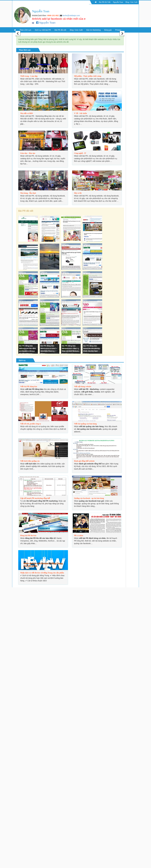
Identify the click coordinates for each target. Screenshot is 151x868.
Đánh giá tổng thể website (84, 461)
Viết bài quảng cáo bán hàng (85, 424)
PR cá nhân (79, 536)
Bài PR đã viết (60, 30)
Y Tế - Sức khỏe (80, 113)
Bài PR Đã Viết (105, 2)
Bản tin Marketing (93, 30)
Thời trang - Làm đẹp (29, 76)
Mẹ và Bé (78, 193)
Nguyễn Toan (118, 2)
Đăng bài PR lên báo (28, 536)
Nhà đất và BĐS (27, 113)
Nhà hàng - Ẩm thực (28, 193)
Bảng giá (108, 30)
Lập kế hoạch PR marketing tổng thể (35, 498)
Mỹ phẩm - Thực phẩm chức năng (88, 76)
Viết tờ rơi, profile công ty (31, 424)
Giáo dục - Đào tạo (28, 153)
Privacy (118, 30)
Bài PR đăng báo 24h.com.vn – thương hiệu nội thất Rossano (71, 348)
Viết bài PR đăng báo (29, 387)
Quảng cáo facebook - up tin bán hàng (89, 498)
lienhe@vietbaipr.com (71, 16)
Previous (18, 34)
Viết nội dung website (83, 387)
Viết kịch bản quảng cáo (30, 461)
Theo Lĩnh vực (25, 30)
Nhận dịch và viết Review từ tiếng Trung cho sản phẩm (42, 573)
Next (122, 34)
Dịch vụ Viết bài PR (43, 30)
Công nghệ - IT (80, 153)
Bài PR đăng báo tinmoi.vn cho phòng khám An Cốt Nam (91, 348)
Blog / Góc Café (131, 2)
